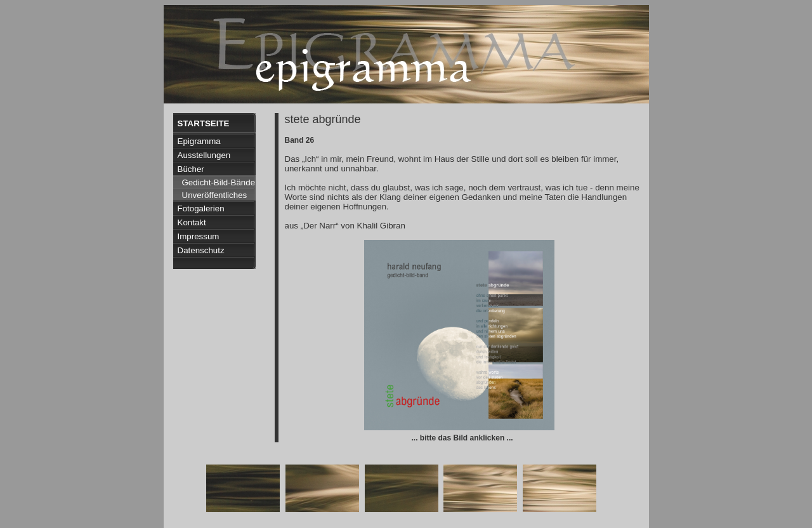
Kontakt (192, 222)
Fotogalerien (201, 208)
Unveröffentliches (215, 195)
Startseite (204, 123)
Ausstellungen (204, 155)
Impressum (199, 236)
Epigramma (199, 141)
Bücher (191, 169)
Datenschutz (201, 250)
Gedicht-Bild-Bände (219, 182)
